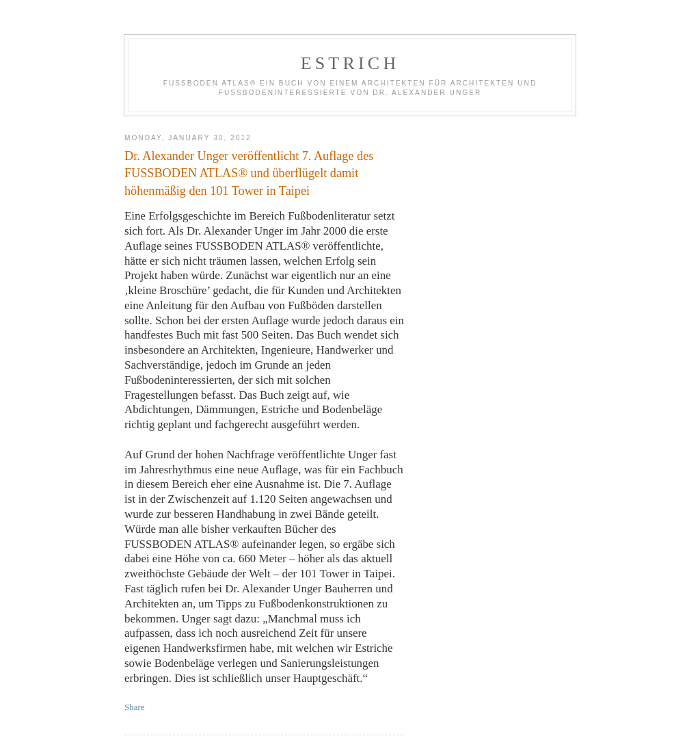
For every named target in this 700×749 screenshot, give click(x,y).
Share (135, 707)
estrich (350, 63)
